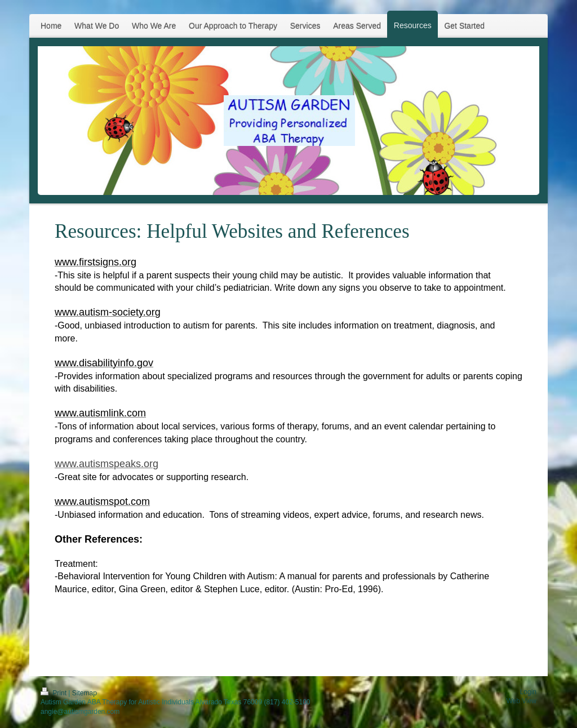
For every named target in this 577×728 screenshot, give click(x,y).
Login (528, 692)
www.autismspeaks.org (106, 464)
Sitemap (85, 693)
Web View (521, 701)
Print (54, 693)
